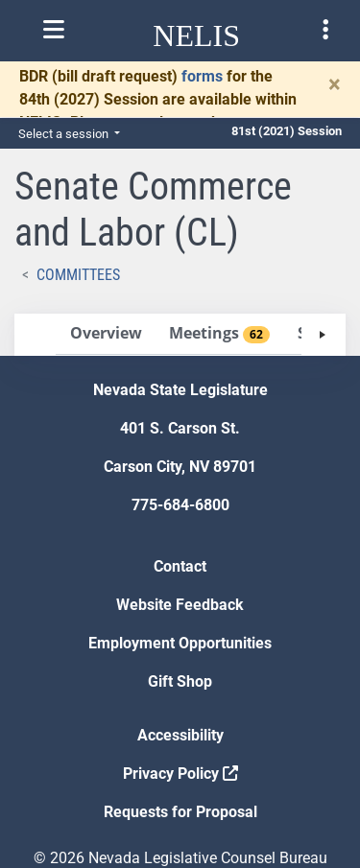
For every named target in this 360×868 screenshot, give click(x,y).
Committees (78, 275)
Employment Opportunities (180, 643)
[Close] (335, 84)
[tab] (106, 334)
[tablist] (180, 335)
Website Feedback (180, 605)
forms (202, 76)
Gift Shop (180, 681)
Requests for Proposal (180, 812)
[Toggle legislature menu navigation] (325, 30)
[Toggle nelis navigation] (54, 30)
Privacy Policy (180, 774)
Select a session (65, 134)
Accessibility (180, 735)
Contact (180, 566)
